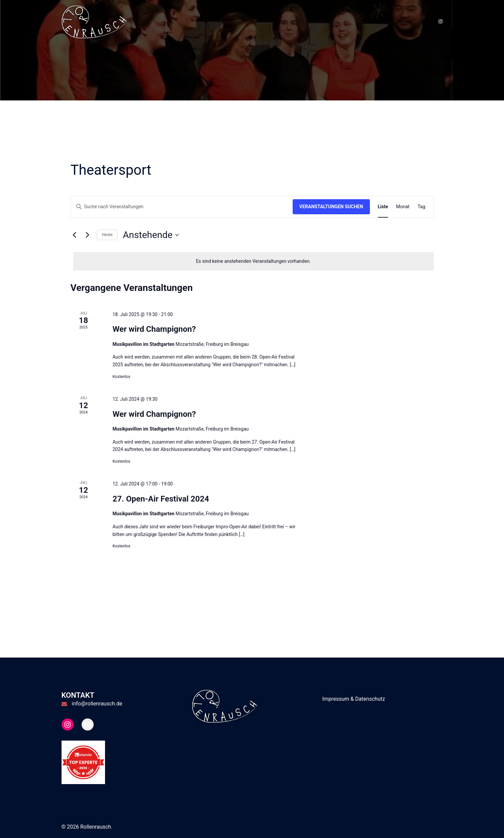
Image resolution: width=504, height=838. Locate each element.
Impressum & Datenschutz (354, 699)
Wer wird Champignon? (154, 329)
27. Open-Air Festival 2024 (161, 499)
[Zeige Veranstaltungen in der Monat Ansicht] (403, 207)
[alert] (254, 261)
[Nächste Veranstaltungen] (88, 235)
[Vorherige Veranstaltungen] (75, 235)
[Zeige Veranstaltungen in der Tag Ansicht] (421, 207)
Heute (107, 235)
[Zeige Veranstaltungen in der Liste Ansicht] (383, 207)
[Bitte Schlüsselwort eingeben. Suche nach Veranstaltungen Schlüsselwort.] (182, 207)
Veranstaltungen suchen (331, 207)
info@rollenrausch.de (97, 704)
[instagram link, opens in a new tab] (440, 21)
